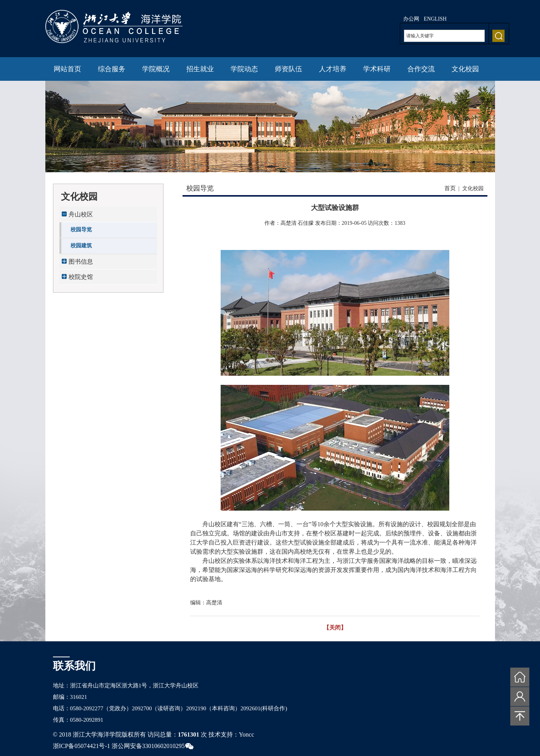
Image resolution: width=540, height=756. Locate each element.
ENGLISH (435, 19)
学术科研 (377, 69)
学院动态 (244, 69)
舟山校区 (81, 214)
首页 (450, 188)
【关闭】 (335, 628)
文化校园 (465, 69)
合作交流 (421, 69)
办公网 (411, 19)
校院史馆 (81, 277)
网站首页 (67, 69)
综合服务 (112, 69)
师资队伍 (288, 69)
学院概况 (156, 69)
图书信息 (81, 262)
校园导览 (81, 230)
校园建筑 (81, 246)
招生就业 (200, 69)
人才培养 (333, 69)
